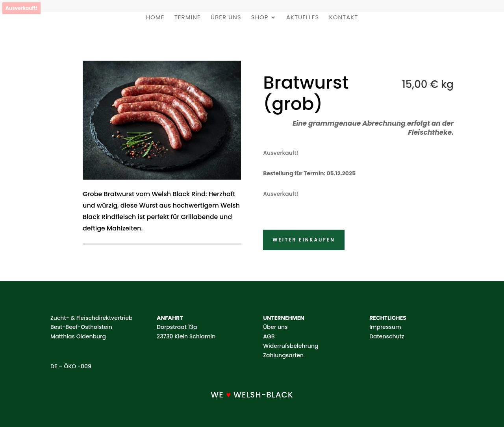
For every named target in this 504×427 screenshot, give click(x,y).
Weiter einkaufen (304, 240)
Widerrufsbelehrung (291, 346)
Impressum (385, 327)
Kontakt (344, 18)
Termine (188, 18)
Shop (260, 18)
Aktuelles (303, 18)
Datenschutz (387, 336)
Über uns (226, 18)
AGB (269, 336)
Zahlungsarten (283, 355)
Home (155, 18)
